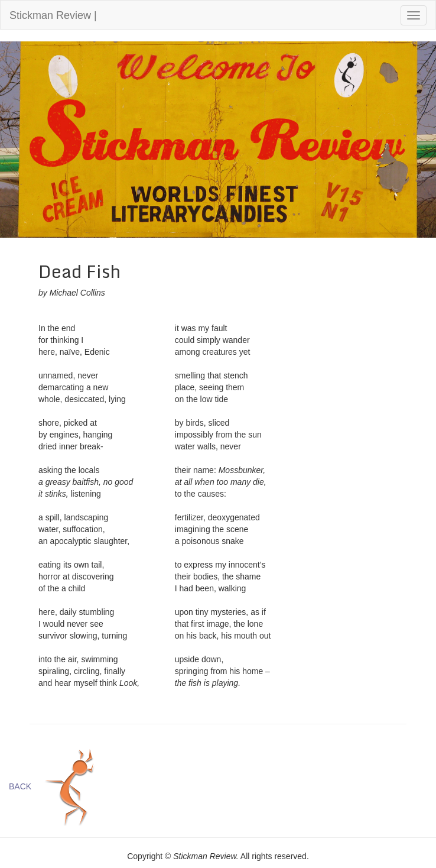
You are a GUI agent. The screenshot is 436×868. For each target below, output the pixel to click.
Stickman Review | (53, 15)
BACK (20, 786)
